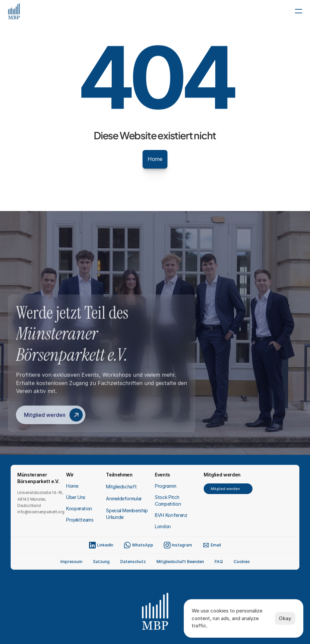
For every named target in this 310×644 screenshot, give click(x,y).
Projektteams (80, 520)
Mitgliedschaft (121, 487)
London (163, 526)
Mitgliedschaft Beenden (180, 562)
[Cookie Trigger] (242, 562)
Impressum (71, 562)
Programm (165, 486)
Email (216, 545)
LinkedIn (105, 545)
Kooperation (79, 508)
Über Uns (76, 497)
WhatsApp (143, 545)
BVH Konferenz (171, 515)
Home (72, 486)
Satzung (101, 562)
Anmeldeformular (124, 499)
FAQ (219, 562)
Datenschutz (133, 562)
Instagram (182, 545)
